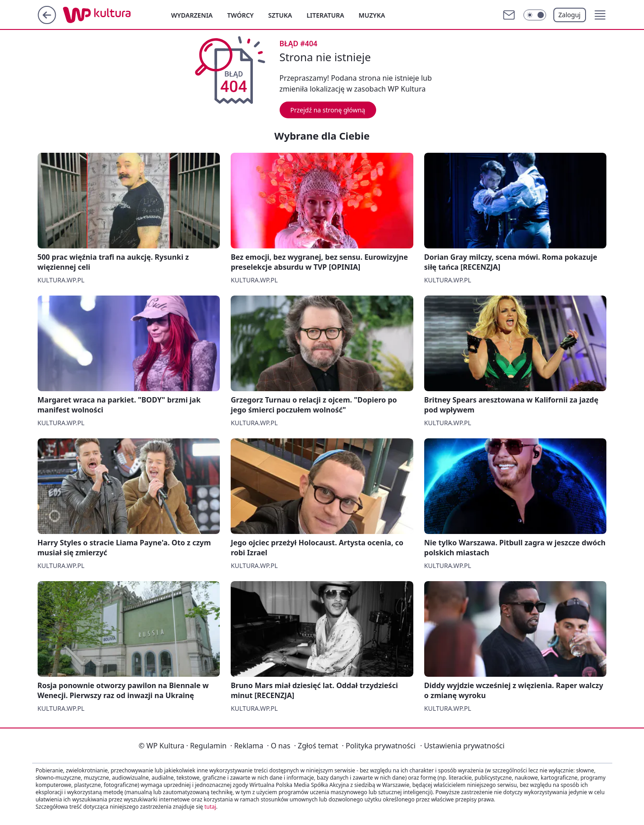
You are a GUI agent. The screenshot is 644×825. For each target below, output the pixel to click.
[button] (600, 15)
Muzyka (372, 15)
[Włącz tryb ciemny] (535, 15)
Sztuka (280, 15)
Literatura (325, 15)
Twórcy (240, 15)
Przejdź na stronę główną (328, 110)
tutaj (210, 807)
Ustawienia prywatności (462, 746)
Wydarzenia (192, 15)
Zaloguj (569, 15)
